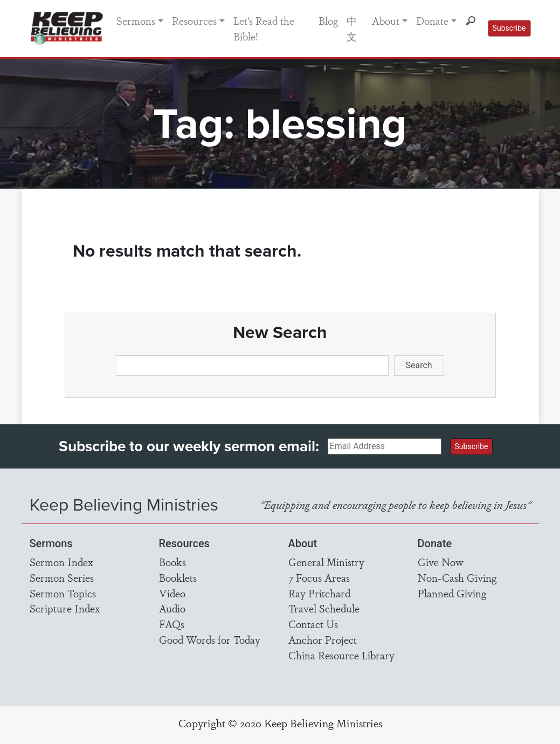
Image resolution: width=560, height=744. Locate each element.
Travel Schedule (324, 608)
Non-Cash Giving (457, 577)
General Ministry (326, 562)
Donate (432, 20)
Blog (328, 20)
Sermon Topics (63, 593)
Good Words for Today (210, 639)
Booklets (178, 577)
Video (172, 593)
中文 (352, 28)
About (386, 20)
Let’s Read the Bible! (264, 28)
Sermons (136, 20)
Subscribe (509, 28)
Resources (194, 20)
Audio (172, 608)
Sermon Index (61, 562)
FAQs (172, 624)
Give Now (441, 562)
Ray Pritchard (319, 593)
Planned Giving (452, 593)
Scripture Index (65, 608)
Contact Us (313, 624)
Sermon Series (62, 577)
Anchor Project (323, 639)
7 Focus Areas (319, 577)
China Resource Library (341, 655)
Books (172, 562)
